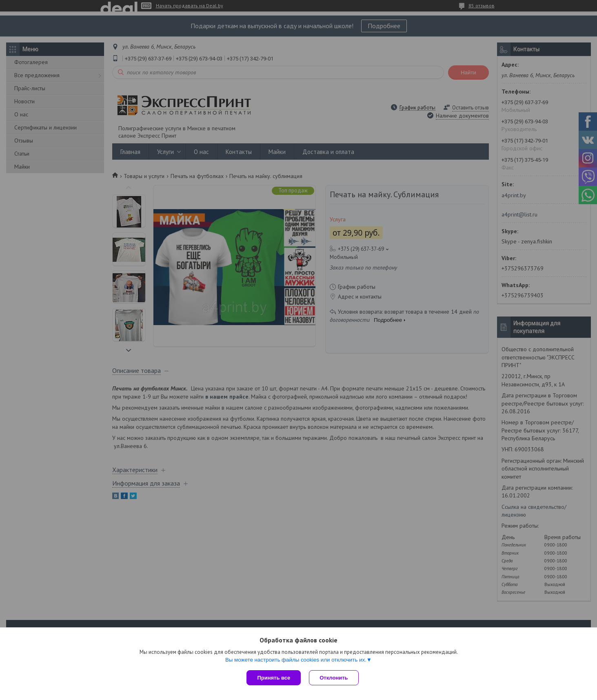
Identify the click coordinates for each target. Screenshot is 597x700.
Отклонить (334, 678)
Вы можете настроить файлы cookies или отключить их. (296, 660)
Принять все (274, 678)
